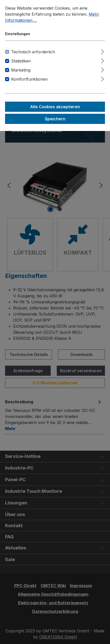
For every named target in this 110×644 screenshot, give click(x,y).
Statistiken (21, 61)
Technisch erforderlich (33, 52)
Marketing (21, 70)
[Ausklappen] (103, 51)
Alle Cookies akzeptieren (55, 107)
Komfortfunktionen (29, 79)
